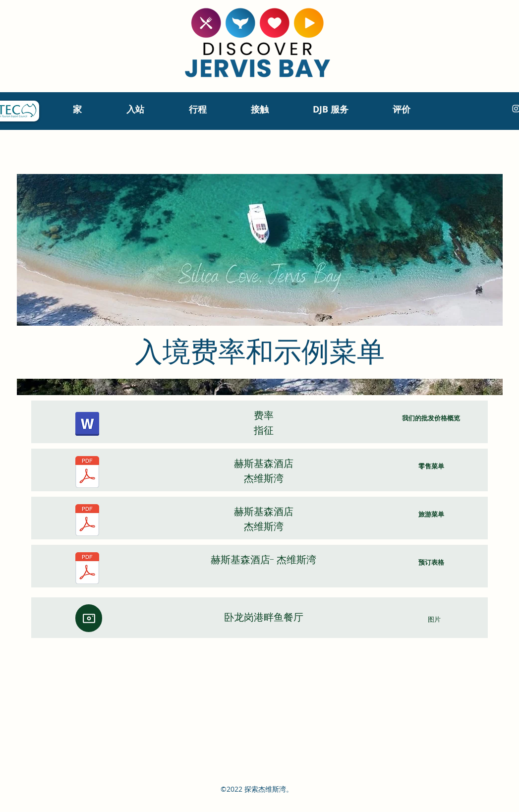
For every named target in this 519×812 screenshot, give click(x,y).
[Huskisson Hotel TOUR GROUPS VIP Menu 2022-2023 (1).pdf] (87, 521)
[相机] (89, 618)
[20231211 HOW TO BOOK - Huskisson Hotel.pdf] (87, 569)
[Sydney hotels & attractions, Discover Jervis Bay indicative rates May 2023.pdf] (87, 425)
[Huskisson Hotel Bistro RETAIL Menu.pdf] (87, 473)
